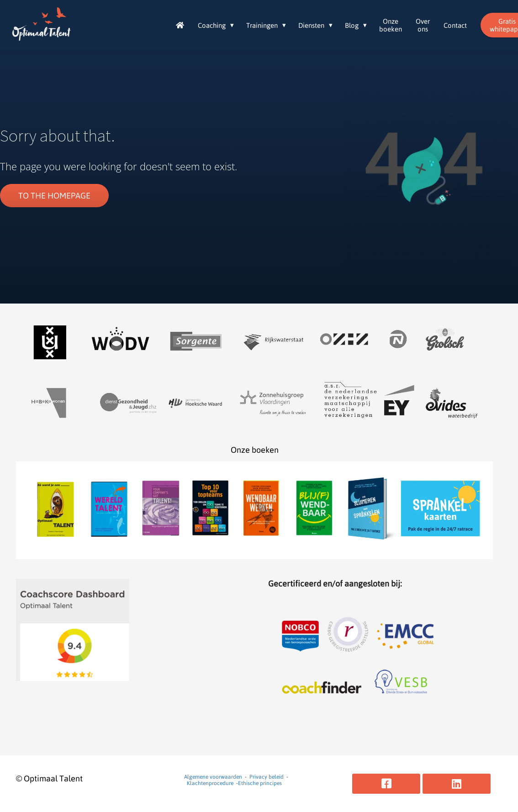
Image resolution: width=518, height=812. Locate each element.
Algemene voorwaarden (213, 777)
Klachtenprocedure (210, 783)
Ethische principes (260, 783)
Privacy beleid (267, 777)
